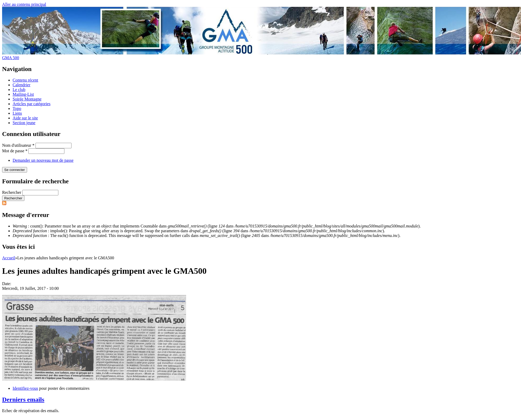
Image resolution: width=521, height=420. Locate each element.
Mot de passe (15, 151)
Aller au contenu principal (24, 4)
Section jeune (24, 123)
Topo (17, 108)
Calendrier (22, 85)
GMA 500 (11, 58)
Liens (17, 113)
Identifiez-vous (25, 388)
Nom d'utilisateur (18, 145)
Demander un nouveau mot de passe (43, 160)
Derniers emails (23, 399)
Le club (19, 90)
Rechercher (12, 192)
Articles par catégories (32, 104)
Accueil (9, 258)
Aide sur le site (25, 118)
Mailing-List (23, 94)
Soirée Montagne (27, 99)
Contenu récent (25, 80)
